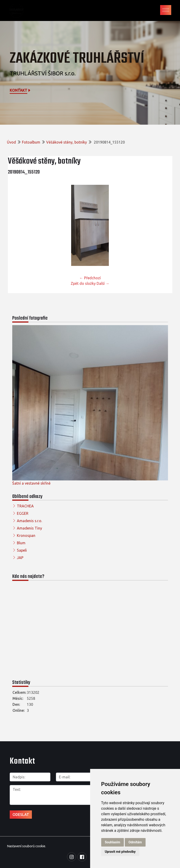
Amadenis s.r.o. (29, 521)
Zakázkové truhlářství (77, 59)
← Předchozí (90, 278)
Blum (21, 543)
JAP (20, 558)
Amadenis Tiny (29, 528)
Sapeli (22, 550)
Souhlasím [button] (113, 842)
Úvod (11, 142)
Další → (103, 283)
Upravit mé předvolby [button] (120, 852)
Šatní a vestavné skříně (31, 483)
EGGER (23, 513)
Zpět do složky (83, 283)
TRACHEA (25, 506)
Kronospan (26, 536)
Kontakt (20, 90)
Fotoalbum (31, 142)
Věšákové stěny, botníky (67, 142)
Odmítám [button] (135, 842)
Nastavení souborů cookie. (26, 845)
